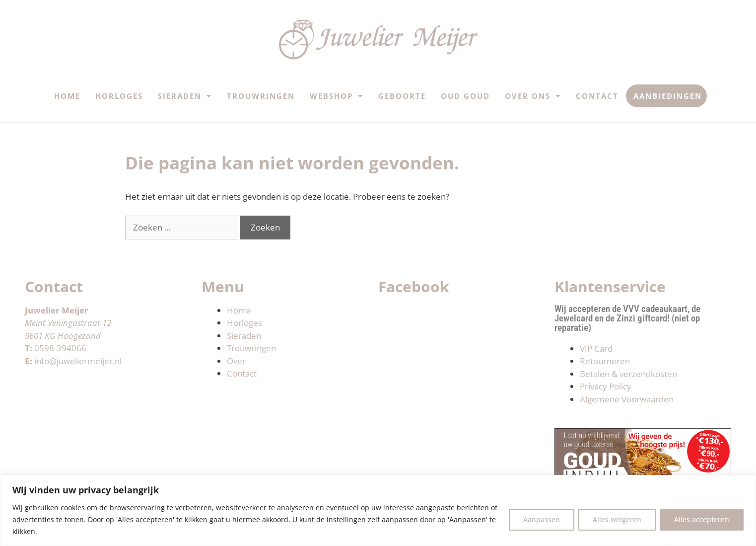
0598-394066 (60, 348)
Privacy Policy (606, 386)
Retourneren (605, 361)
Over (236, 361)
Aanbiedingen (668, 96)
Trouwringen (261, 96)
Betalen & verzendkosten (628, 374)
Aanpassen (542, 519)
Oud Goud (465, 96)
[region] (378, 510)
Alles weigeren (617, 519)
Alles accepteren (702, 519)
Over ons (533, 96)
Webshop (337, 96)
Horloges (119, 96)
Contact (597, 96)
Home (67, 96)
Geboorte (402, 96)
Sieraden (185, 96)
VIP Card (596, 349)
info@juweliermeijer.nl (78, 361)
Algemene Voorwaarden (627, 399)
